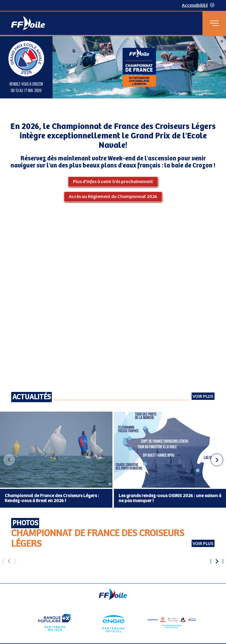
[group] (27, 561)
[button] (217, 460)
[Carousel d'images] (113, 561)
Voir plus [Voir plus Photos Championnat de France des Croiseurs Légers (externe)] (203, 544)
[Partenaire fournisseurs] (172, 622)
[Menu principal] (214, 23)
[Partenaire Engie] (113, 622)
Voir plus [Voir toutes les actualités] (203, 396)
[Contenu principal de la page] (113, 310)
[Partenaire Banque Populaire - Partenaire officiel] (54, 622)
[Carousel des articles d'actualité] (113, 460)
